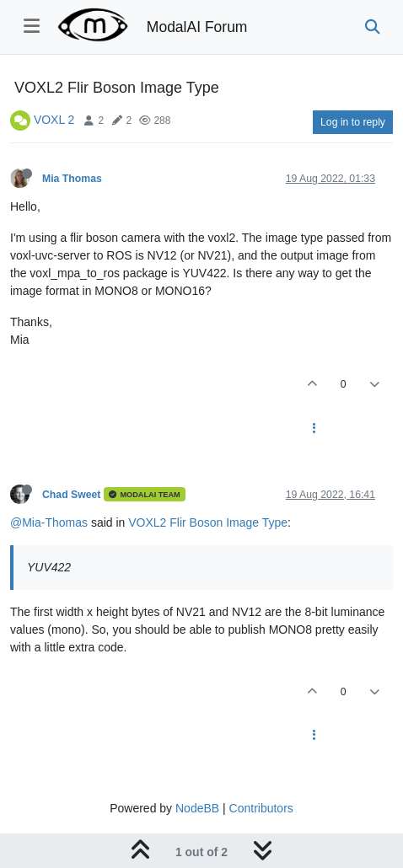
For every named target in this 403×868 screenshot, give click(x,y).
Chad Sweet (71, 495)
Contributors (261, 808)
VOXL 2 (54, 120)
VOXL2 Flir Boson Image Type (208, 522)
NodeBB (197, 808)
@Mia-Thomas (49, 522)
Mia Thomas (72, 179)
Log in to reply (353, 122)
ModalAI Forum (197, 27)
